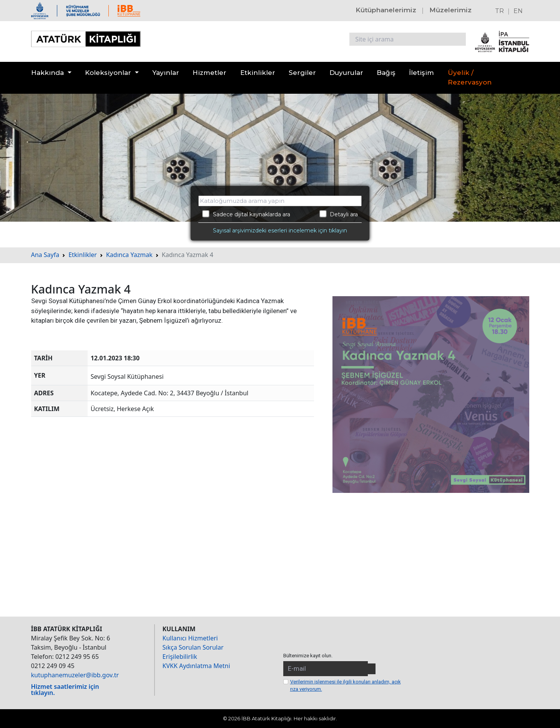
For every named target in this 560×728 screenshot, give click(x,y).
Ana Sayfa (45, 255)
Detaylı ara (339, 214)
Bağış (386, 73)
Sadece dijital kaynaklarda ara (246, 214)
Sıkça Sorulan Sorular (193, 647)
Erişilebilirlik (180, 657)
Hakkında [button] (47, 73)
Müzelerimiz (450, 10)
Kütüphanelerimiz (386, 10)
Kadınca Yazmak (129, 255)
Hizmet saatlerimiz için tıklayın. (65, 690)
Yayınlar (166, 73)
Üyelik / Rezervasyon (470, 78)
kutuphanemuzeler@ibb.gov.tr (75, 675)
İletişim (421, 73)
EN (518, 11)
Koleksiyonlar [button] (108, 73)
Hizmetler (209, 73)
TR (499, 11)
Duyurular (346, 73)
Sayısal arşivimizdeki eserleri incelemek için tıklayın (280, 231)
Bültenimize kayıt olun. (308, 656)
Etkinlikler (258, 73)
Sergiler (302, 73)
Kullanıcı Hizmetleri (190, 638)
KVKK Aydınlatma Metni (196, 666)
